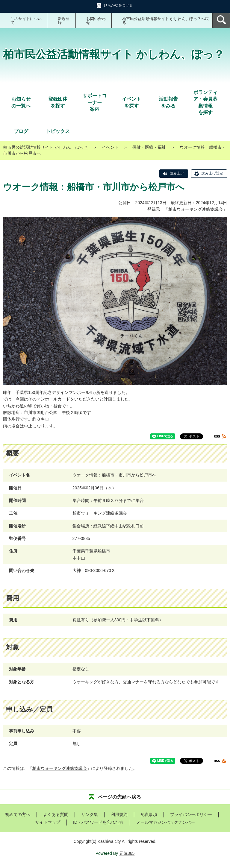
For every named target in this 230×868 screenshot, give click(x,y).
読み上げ (177, 173)
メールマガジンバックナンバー (166, 822)
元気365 (127, 853)
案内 (95, 102)
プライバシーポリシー (191, 814)
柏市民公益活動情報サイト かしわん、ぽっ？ (46, 147)
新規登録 (64, 21)
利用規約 (119, 814)
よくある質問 (56, 814)
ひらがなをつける (118, 5)
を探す (58, 102)
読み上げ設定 (212, 173)
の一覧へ (21, 102)
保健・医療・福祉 (149, 147)
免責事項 (149, 814)
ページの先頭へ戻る (119, 797)
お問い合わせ (96, 21)
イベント (110, 147)
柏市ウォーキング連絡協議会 (196, 209)
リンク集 (90, 814)
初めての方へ (18, 814)
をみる (168, 102)
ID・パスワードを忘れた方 (98, 822)
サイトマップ (48, 822)
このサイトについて (26, 21)
